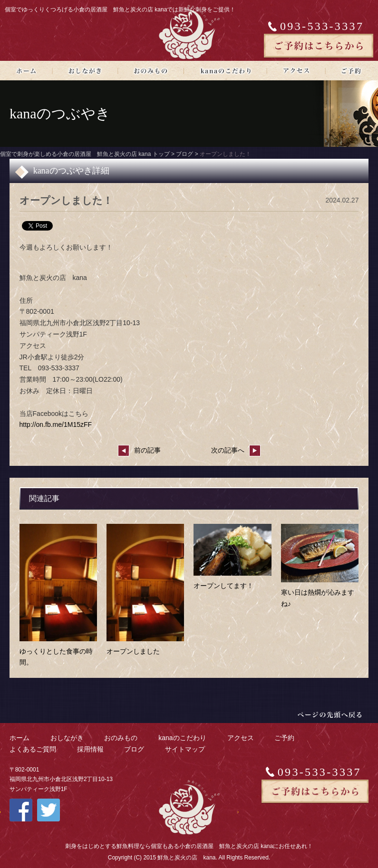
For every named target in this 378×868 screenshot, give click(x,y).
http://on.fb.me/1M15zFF (56, 424)
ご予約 (284, 738)
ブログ (134, 749)
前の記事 (139, 450)
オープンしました (133, 651)
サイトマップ (185, 749)
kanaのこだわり (182, 738)
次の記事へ (236, 450)
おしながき (67, 738)
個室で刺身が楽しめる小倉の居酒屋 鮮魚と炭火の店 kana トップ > (88, 154)
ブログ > (188, 154)
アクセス (241, 738)
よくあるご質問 (33, 749)
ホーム (19, 738)
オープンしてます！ (223, 586)
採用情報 (90, 749)
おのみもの (121, 738)
